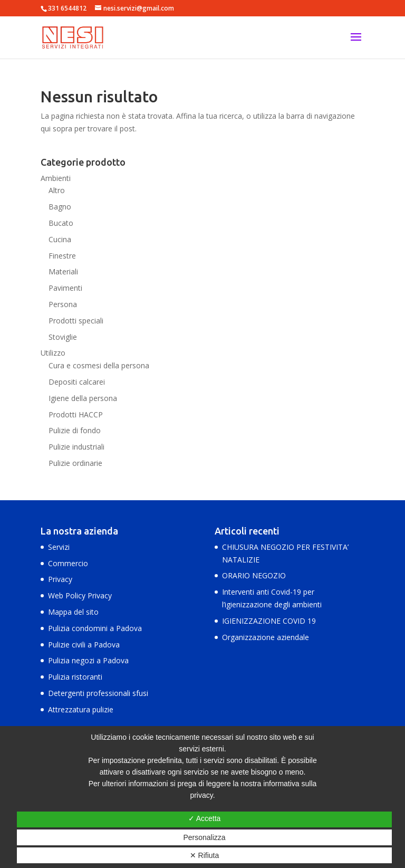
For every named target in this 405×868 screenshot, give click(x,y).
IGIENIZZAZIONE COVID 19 (269, 621)
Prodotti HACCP (76, 414)
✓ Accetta (205, 818)
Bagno (60, 207)
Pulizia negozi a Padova (88, 660)
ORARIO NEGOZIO (254, 575)
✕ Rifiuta (205, 855)
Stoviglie (63, 337)
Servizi (59, 547)
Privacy (60, 579)
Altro (57, 190)
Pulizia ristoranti (75, 677)
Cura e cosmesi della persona (99, 365)
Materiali (63, 271)
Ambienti (56, 178)
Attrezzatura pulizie (81, 709)
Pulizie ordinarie (75, 463)
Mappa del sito (73, 612)
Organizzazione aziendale (266, 637)
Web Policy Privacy (80, 595)
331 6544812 (67, 8)
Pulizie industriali (76, 447)
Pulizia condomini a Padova (95, 628)
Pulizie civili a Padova (84, 645)
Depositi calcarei (77, 382)
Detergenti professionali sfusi (98, 693)
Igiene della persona (83, 398)
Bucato (61, 223)
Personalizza (204, 837)
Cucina (60, 239)
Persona (63, 304)
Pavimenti (65, 288)
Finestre (62, 256)
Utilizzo (53, 353)
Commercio (68, 563)
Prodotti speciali (76, 321)
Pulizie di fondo (75, 430)
